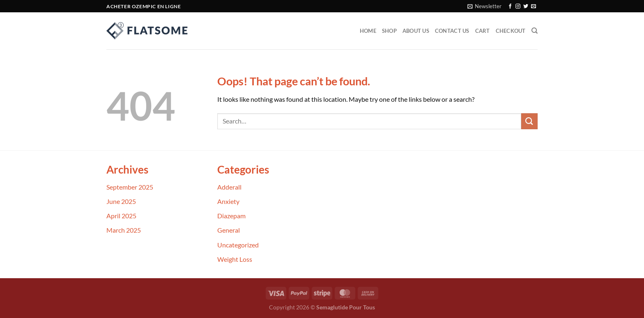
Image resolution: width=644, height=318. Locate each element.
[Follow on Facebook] (510, 7)
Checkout (511, 31)
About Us (416, 31)
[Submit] (529, 121)
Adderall (229, 187)
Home (368, 31)
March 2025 (124, 230)
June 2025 (121, 201)
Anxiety (228, 201)
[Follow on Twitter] (526, 7)
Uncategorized (238, 245)
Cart (483, 31)
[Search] (535, 31)
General (229, 230)
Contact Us (452, 31)
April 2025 (121, 216)
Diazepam (231, 216)
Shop (389, 31)
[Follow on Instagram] (518, 7)
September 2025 (130, 187)
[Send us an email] (534, 7)
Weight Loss (235, 259)
